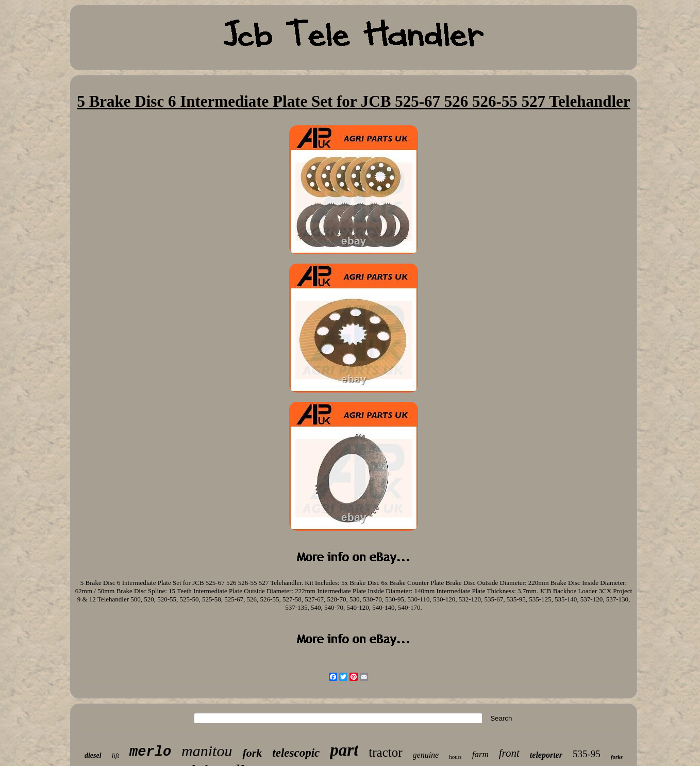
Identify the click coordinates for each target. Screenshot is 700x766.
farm (480, 754)
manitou (207, 751)
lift (115, 755)
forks (617, 757)
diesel (93, 755)
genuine (426, 755)
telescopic (296, 753)
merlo (150, 752)
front (509, 753)
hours (455, 757)
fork (252, 753)
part (344, 750)
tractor (385, 752)
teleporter (546, 755)
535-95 (587, 754)
